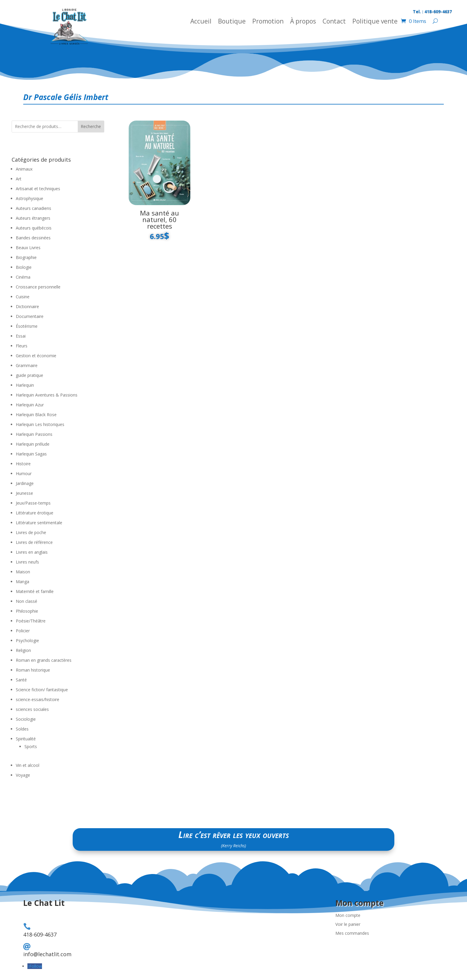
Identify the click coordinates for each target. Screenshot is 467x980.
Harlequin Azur (30, 405)
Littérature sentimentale (39, 523)
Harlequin (25, 385)
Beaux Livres (28, 248)
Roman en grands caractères (44, 660)
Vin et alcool (28, 765)
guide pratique (29, 375)
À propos (303, 22)
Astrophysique (29, 198)
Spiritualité (26, 739)
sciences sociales (32, 709)
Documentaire (30, 316)
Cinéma (23, 277)
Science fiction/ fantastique (42, 690)
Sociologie (26, 719)
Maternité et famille (35, 591)
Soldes (22, 729)
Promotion (268, 22)
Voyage (23, 775)
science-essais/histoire (38, 699)
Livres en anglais (32, 552)
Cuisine (23, 297)
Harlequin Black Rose (36, 415)
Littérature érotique (35, 513)
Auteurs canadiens (34, 208)
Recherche (91, 126)
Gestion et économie (36, 356)
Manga (22, 582)
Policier (23, 631)
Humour (24, 473)
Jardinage (25, 483)
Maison (23, 572)
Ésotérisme (27, 326)
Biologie (24, 267)
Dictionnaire (27, 306)
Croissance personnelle (38, 287)
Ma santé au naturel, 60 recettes (159, 219)
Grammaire (27, 365)
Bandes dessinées (33, 238)
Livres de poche (31, 532)
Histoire (23, 464)
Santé (21, 680)
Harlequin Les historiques (40, 424)
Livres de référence (34, 542)
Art (19, 179)
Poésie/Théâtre (31, 621)
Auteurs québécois (34, 228)
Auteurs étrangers (33, 218)
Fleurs (22, 346)
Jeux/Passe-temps (33, 503)
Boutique (232, 22)
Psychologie (27, 640)
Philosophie (27, 611)
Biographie (26, 257)
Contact (334, 22)
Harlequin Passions (34, 434)
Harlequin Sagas (31, 454)
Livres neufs (27, 562)
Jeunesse (24, 493)
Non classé (27, 601)
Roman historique (33, 670)
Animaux (24, 169)
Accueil (201, 22)
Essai (21, 336)
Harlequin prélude (33, 444)
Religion (23, 650)
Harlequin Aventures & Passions (47, 395)
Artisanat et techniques (38, 189)
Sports (31, 746)
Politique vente (375, 22)
